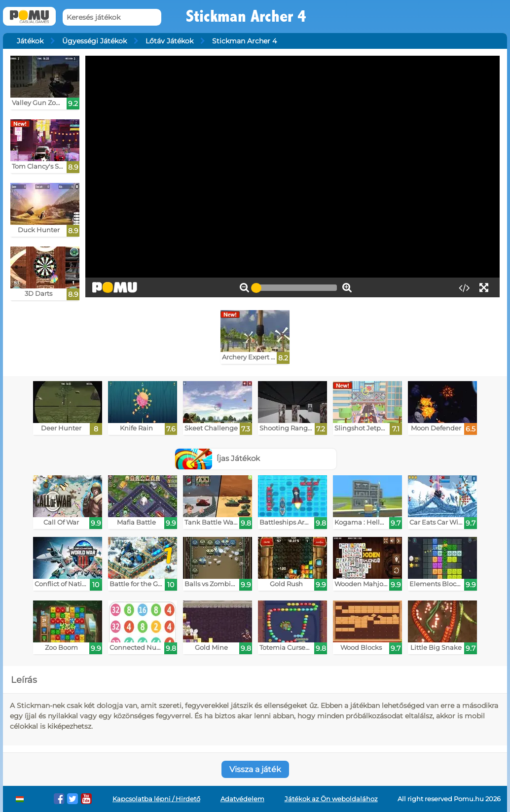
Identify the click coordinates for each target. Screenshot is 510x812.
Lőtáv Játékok (169, 41)
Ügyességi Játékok (94, 41)
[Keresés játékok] (112, 18)
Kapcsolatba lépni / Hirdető (156, 799)
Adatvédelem (242, 799)
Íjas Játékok (218, 458)
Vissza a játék (255, 769)
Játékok (30, 41)
